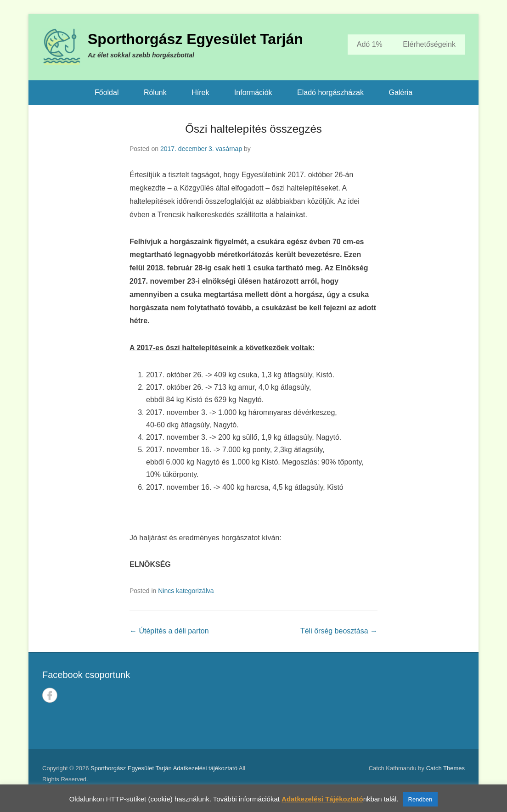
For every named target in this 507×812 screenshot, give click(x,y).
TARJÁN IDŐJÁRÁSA (363, 701)
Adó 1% (370, 44)
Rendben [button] (420, 799)
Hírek (200, 92)
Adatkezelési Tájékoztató (322, 799)
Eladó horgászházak (330, 92)
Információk (253, 92)
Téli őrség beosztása (339, 631)
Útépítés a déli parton (169, 631)
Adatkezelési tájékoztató (205, 768)
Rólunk (155, 92)
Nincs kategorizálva (186, 591)
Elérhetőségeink (429, 44)
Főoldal (107, 92)
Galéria (400, 92)
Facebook (50, 695)
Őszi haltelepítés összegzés (253, 129)
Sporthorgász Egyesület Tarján (195, 39)
